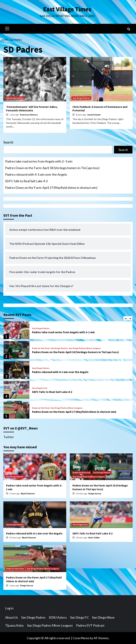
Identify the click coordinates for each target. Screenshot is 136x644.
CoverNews (81, 638)
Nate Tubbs (94, 538)
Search (8, 142)
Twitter (9, 437)
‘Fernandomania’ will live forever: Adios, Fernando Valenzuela (32, 109)
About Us (12, 617)
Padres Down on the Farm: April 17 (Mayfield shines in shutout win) (51, 188)
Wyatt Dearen (28, 493)
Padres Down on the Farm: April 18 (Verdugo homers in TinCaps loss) (52, 168)
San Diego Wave (103, 617)
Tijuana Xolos (14, 625)
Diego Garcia (95, 493)
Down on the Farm (41, 348)
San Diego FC (79, 617)
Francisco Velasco (29, 115)
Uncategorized (40, 388)
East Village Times (67, 9)
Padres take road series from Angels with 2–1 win (39, 161)
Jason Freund (94, 115)
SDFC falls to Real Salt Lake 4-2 (26, 181)
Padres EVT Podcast (90, 625)
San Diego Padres (15, 98)
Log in (9, 608)
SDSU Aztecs (58, 617)
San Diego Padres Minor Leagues (85, 348)
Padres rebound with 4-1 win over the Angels (36, 174)
